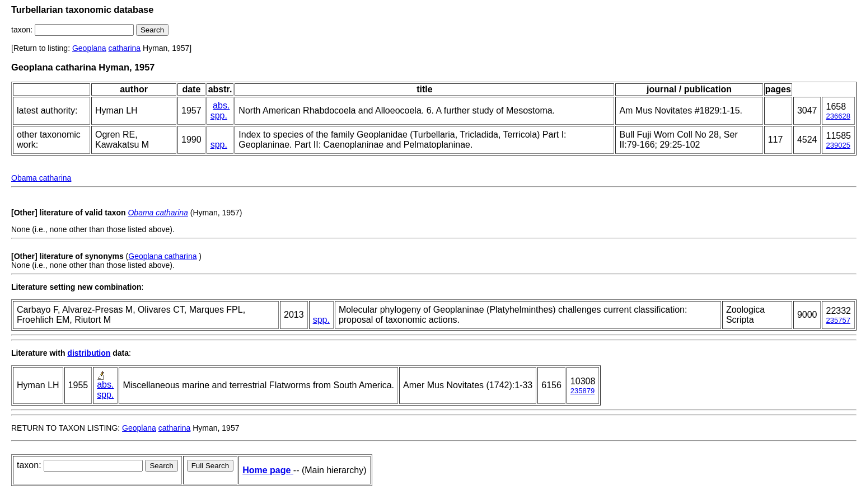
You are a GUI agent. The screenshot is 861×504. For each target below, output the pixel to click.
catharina (125, 48)
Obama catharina (41, 178)
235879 (582, 391)
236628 (838, 116)
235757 (838, 320)
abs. (221, 105)
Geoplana (89, 48)
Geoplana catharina (162, 256)
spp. (219, 116)
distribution (89, 353)
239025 (838, 145)
